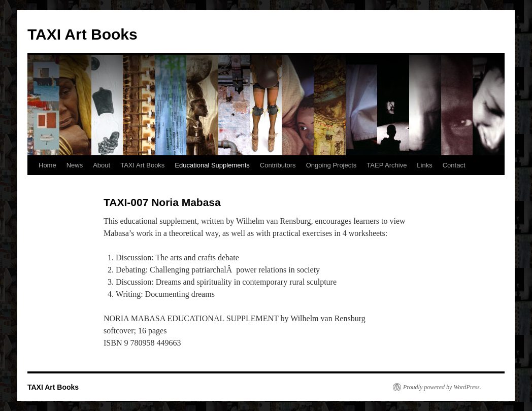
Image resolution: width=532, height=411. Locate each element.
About (102, 165)
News (75, 165)
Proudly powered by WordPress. (442, 387)
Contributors (278, 165)
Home (47, 165)
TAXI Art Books (82, 34)
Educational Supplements (212, 165)
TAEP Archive (387, 165)
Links (424, 165)
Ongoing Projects (331, 165)
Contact (454, 165)
